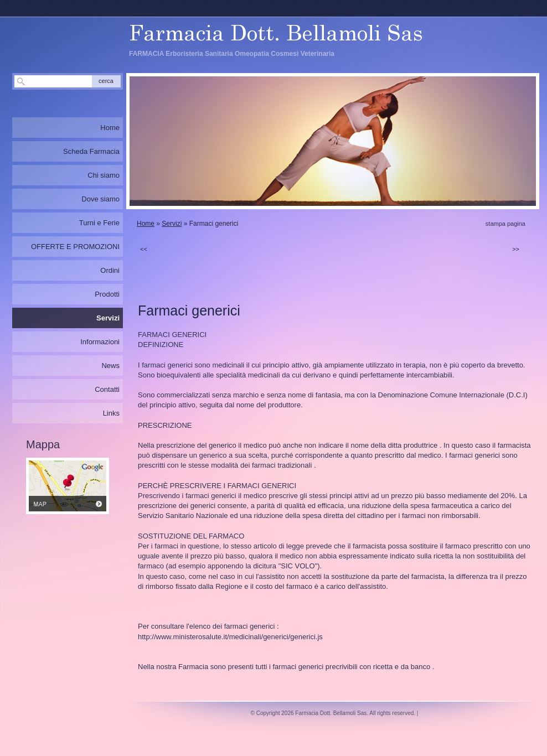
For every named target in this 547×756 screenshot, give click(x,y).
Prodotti (107, 294)
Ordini (110, 270)
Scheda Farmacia (91, 151)
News (110, 366)
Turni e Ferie (99, 223)
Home (146, 224)
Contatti (107, 389)
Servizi (172, 224)
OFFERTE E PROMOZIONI (75, 247)
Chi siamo (104, 175)
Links (111, 413)
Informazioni (100, 342)
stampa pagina (505, 224)
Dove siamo (100, 199)
